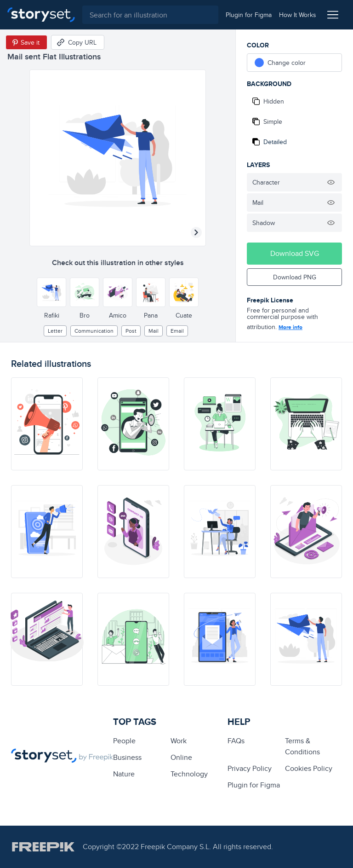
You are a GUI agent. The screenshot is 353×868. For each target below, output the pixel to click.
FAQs (236, 741)
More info (290, 327)
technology (189, 774)
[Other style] (51, 292)
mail (154, 331)
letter (55, 331)
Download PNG (295, 277)
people (124, 741)
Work (179, 741)
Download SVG (295, 253)
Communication (94, 331)
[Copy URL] (78, 42)
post (131, 331)
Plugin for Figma (254, 785)
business (127, 757)
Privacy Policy (250, 768)
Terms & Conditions (302, 746)
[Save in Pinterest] (26, 42)
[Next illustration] (196, 232)
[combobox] (150, 15)
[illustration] (47, 424)
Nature (124, 774)
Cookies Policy (309, 768)
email (177, 331)
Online (181, 757)
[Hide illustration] (331, 182)
